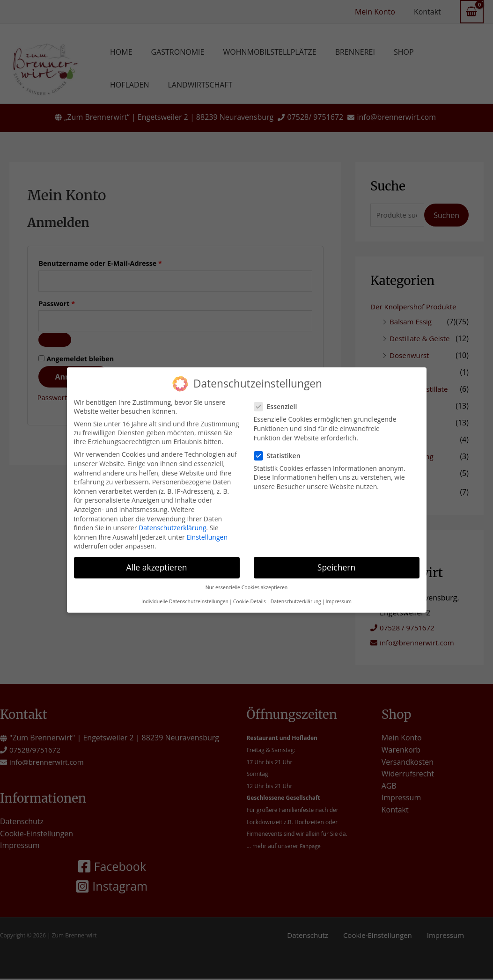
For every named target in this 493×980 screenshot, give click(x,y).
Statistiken (280, 451)
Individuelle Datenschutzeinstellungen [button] (185, 598)
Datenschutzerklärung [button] (296, 598)
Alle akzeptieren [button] (156, 563)
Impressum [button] (339, 598)
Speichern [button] (336, 563)
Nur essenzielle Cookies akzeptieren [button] (247, 583)
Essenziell (279, 403)
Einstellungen (207, 533)
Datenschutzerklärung (172, 523)
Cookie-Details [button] (250, 598)
